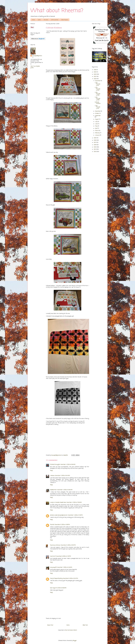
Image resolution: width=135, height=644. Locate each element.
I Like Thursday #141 (97, 84)
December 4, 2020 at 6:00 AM (68, 465)
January (97, 135)
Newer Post (50, 625)
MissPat (52, 525)
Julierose (52, 476)
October (97, 113)
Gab (51, 588)
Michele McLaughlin (55, 465)
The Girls (46, 20)
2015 (95, 147)
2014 (95, 149)
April (96, 128)
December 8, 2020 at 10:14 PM (70, 578)
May (96, 126)
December (98, 81)
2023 (95, 72)
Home (33, 20)
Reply (51, 471)
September (98, 116)
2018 (95, 140)
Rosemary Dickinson (55, 545)
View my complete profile (35, 67)
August (97, 119)
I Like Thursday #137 (97, 107)
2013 (95, 152)
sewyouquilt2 (53, 567)
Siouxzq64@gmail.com (37, 57)
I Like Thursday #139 (97, 94)
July (96, 122)
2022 (95, 74)
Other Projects (65, 20)
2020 (95, 79)
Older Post (85, 625)
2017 (95, 143)
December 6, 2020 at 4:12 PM (64, 556)
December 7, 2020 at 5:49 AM (65, 567)
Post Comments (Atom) (71, 630)
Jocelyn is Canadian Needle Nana (58, 502)
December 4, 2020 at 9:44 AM (62, 476)
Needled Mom (53, 490)
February (98, 133)
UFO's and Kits (55, 20)
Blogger (75, 641)
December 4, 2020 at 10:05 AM (65, 490)
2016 (95, 145)
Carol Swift (53, 556)
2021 (95, 77)
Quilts (39, 20)
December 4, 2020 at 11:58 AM (74, 502)
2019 (95, 138)
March (97, 131)
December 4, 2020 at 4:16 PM (75, 515)
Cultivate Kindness (98, 103)
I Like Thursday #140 (97, 89)
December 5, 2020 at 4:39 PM (62, 525)
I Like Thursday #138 (97, 99)
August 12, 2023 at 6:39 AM (59, 588)
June (97, 124)
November (98, 111)
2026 (95, 70)
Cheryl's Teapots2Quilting (56, 578)
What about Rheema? (57, 11)
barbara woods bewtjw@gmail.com (59, 515)
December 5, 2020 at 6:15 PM (68, 545)
